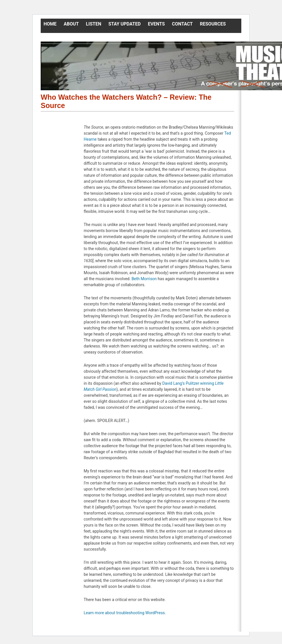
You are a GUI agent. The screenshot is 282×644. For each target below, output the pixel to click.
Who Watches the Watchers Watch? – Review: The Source (126, 101)
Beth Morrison (144, 279)
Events (156, 24)
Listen (94, 24)
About (71, 24)
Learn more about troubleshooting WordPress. (125, 613)
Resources (213, 24)
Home (50, 24)
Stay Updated (125, 24)
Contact (182, 24)
